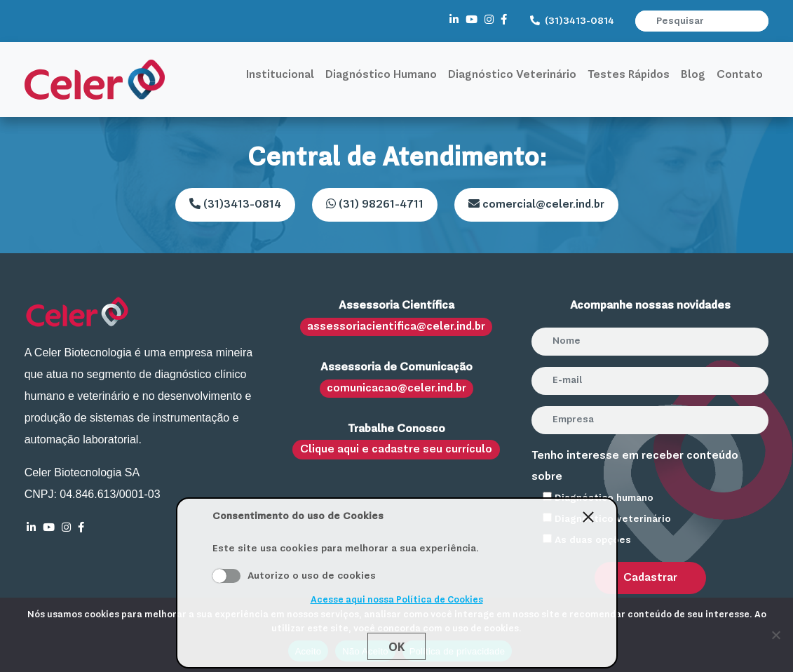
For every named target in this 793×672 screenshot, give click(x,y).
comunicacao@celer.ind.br (396, 389)
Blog (693, 75)
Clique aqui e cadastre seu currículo (396, 450)
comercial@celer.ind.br (536, 204)
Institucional (280, 75)
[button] (759, 21)
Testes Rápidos (629, 75)
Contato (740, 75)
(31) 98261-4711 (375, 204)
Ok (396, 647)
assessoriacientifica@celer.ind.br (396, 327)
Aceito (226, 576)
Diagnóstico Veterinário (512, 75)
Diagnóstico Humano (381, 75)
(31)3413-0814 (572, 21)
